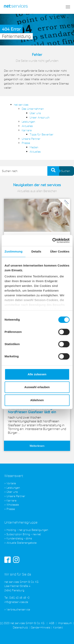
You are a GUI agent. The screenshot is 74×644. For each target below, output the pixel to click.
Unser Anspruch (40, 117)
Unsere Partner (31, 139)
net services (21, 105)
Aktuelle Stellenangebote (22, 543)
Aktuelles (27, 126)
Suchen (64, 171)
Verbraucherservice (18, 609)
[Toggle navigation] (68, 7)
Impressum (65, 623)
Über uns (35, 113)
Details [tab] (36, 251)
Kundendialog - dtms (19, 538)
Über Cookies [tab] (60, 251)
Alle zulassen (37, 374)
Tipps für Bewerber (42, 134)
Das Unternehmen (33, 109)
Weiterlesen (37, 446)
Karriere (27, 130)
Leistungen (28, 122)
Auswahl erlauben (37, 387)
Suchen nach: (10, 171)
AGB (52, 623)
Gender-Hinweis (41, 627)
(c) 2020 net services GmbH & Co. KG (22, 623)
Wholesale (13, 505)
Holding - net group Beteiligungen (27, 530)
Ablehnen (37, 400)
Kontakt (58, 627)
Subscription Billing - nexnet (24, 534)
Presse (26, 143)
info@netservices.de (16, 602)
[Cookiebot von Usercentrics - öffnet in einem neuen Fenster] (53, 240)
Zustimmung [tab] (14, 251)
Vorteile (11, 483)
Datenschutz (20, 627)
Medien (34, 147)
